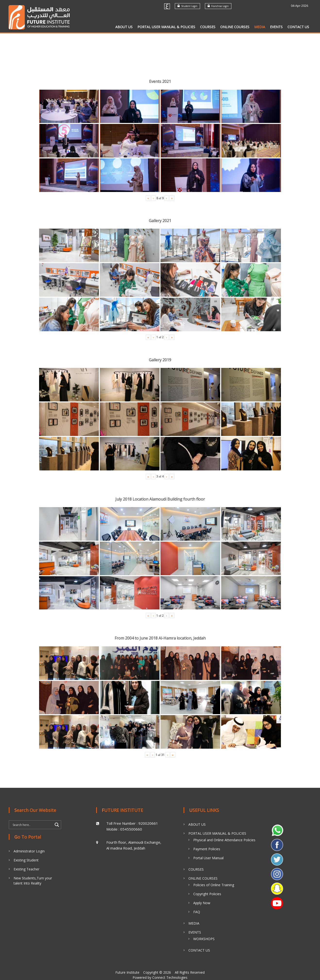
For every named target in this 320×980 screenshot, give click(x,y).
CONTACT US (298, 27)
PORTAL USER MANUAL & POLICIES (166, 27)
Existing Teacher (26, 869)
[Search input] (32, 825)
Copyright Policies (207, 894)
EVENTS (276, 27)
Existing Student (26, 860)
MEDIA (260, 27)
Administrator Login (29, 851)
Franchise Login (218, 6)
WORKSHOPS (204, 939)
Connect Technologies (170, 977)
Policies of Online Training (214, 885)
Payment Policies (207, 849)
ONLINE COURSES (235, 27)
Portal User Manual (208, 858)
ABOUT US (124, 27)
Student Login (187, 6)
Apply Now (202, 903)
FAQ (197, 912)
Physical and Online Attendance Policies (224, 840)
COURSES (208, 27)
